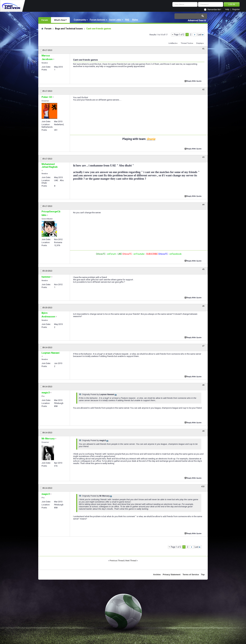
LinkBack (172, 43)
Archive (157, 575)
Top (203, 575)
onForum (112, 254)
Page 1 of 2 (179, 35)
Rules (135, 20)
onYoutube (139, 254)
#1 (203, 49)
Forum (45, 20)
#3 (203, 157)
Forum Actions (97, 20)
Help (227, 10)
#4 (203, 205)
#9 (203, 431)
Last (201, 35)
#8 (203, 385)
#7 (203, 346)
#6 (203, 306)
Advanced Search (197, 20)
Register (236, 10)
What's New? (60, 20)
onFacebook (175, 254)
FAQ (127, 20)
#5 (203, 269)
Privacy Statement (172, 575)
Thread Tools (186, 43)
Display (199, 43)
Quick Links (115, 20)
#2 (203, 90)
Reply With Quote (193, 81)
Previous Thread (117, 561)
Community (80, 20)
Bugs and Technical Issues (69, 29)
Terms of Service (191, 575)
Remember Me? (214, 10)
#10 (203, 486)
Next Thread (131, 561)
